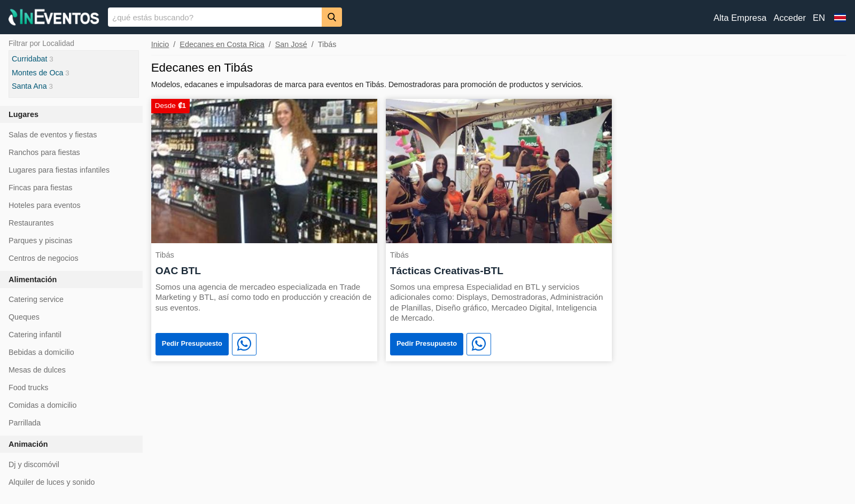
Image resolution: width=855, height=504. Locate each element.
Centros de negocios (44, 258)
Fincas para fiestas (40, 188)
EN (819, 18)
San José (291, 44)
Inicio (160, 44)
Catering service (36, 299)
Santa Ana (29, 86)
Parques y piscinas (40, 241)
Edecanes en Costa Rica (222, 44)
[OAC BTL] (264, 170)
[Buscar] (332, 17)
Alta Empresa (740, 18)
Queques (24, 317)
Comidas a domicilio (42, 405)
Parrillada (25, 423)
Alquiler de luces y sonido (52, 482)
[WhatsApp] (244, 344)
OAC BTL (178, 271)
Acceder (790, 18)
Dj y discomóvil (34, 464)
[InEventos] (54, 18)
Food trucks (28, 387)
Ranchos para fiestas (44, 152)
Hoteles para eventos (45, 205)
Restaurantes (31, 223)
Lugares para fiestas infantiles (59, 170)
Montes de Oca (38, 73)
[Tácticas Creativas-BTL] (499, 170)
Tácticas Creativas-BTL (447, 271)
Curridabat (29, 59)
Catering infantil (35, 335)
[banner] (428, 17)
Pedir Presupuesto (192, 343)
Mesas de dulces (37, 370)
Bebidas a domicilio (41, 352)
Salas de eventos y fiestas (53, 135)
